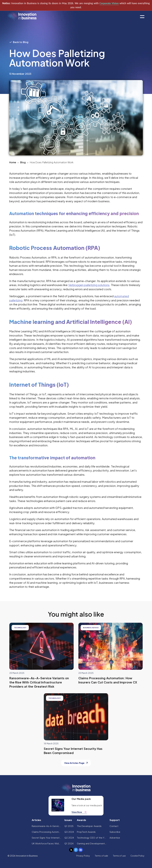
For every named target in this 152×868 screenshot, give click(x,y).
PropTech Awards (86, 832)
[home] (22, 17)
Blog (23, 162)
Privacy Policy (83, 856)
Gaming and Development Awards (92, 843)
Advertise (115, 838)
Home (13, 162)
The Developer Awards (89, 826)
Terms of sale (101, 856)
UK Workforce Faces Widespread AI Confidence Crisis (47, 843)
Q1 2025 (69, 826)
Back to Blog (19, 42)
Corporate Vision (109, 3)
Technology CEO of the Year (92, 838)
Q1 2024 (69, 843)
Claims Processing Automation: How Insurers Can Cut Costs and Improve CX (47, 832)
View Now (79, 812)
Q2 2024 (69, 838)
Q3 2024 (69, 832)
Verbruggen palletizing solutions (89, 285)
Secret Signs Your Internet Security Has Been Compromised (47, 838)
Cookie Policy (137, 856)
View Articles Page (76, 763)
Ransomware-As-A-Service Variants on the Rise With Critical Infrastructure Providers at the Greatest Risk (47, 826)
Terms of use (119, 856)
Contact (114, 826)
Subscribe (115, 832)
